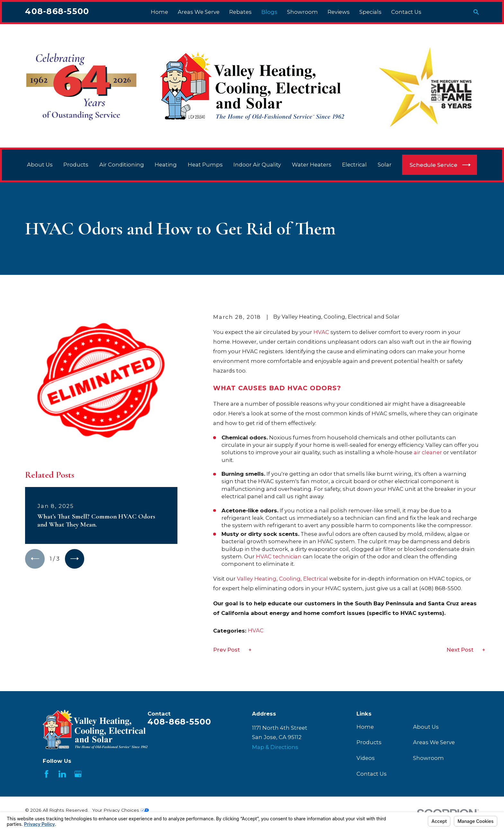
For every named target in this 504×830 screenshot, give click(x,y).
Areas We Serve (434, 742)
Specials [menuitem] (370, 12)
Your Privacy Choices (121, 810)
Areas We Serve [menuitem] (199, 12)
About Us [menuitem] (40, 165)
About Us (426, 727)
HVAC (321, 332)
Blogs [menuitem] (269, 12)
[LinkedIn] (62, 774)
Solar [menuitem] (385, 165)
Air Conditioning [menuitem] (122, 165)
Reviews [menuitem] (339, 12)
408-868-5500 (57, 11)
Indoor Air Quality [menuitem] (257, 165)
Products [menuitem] (76, 165)
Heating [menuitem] (166, 165)
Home (365, 727)
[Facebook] (46, 774)
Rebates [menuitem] (240, 12)
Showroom (428, 758)
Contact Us (372, 774)
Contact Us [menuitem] (406, 12)
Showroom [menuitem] (302, 12)
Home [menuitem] (159, 12)
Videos (366, 758)
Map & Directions (275, 747)
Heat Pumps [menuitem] (205, 165)
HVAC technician (279, 556)
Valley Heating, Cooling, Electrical (282, 579)
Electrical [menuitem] (354, 165)
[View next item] (75, 425)
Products (369, 742)
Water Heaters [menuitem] (312, 165)
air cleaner (428, 452)
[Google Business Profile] (78, 774)
